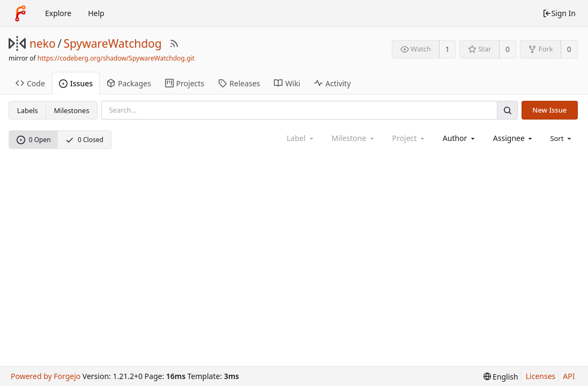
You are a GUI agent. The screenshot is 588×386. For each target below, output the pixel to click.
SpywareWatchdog (113, 43)
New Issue (549, 110)
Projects (185, 83)
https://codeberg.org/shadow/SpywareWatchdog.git (116, 58)
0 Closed (84, 140)
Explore (58, 13)
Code (30, 83)
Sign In (559, 13)
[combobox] (460, 138)
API (569, 376)
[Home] (20, 13)
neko (43, 43)
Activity (332, 83)
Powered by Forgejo (46, 376)
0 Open (34, 140)
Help (96, 13)
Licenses (541, 376)
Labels (28, 110)
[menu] (561, 138)
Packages (129, 83)
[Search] (507, 110)
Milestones (72, 110)
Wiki (287, 83)
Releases (239, 83)
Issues (76, 83)
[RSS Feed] (174, 43)
